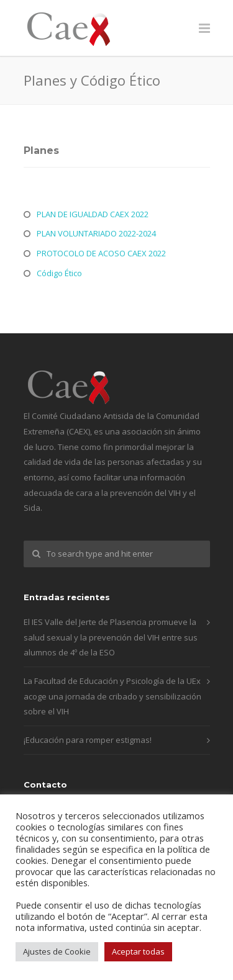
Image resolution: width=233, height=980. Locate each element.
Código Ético (59, 273)
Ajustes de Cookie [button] (57, 951)
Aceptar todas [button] (138, 951)
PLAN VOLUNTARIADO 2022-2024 (96, 233)
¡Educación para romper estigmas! (88, 740)
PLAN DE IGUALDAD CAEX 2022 (93, 214)
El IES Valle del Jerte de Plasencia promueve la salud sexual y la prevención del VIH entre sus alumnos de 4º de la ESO (111, 637)
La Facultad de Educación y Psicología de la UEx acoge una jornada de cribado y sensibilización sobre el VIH (112, 696)
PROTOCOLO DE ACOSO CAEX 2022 (101, 253)
